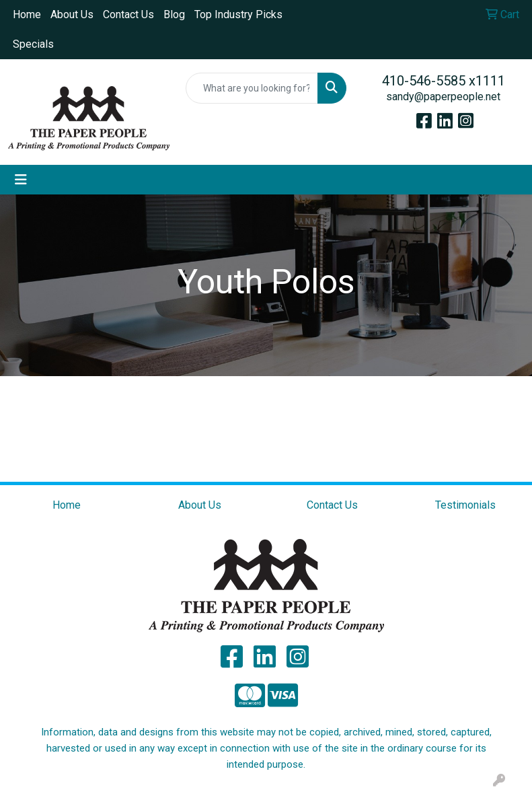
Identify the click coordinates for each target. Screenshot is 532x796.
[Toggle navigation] (21, 180)
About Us (72, 14)
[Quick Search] (252, 88)
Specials (33, 44)
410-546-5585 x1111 (444, 81)
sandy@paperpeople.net (443, 97)
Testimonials (465, 505)
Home (27, 14)
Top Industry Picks (238, 14)
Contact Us (128, 14)
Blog (174, 14)
